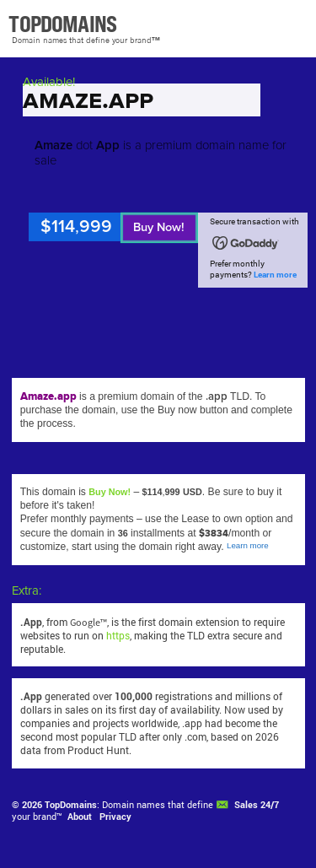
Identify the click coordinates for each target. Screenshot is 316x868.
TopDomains (71, 805)
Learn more (275, 275)
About (80, 817)
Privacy (115, 817)
